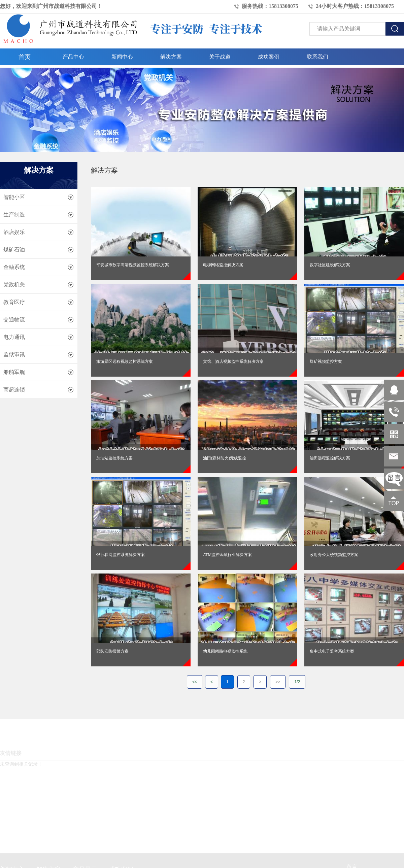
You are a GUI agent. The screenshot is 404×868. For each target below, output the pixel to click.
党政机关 (14, 285)
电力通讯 (14, 337)
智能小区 (14, 197)
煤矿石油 (14, 250)
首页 (25, 55)
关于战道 (220, 54)
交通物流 (14, 320)
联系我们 (317, 54)
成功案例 (269, 54)
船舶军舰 (14, 372)
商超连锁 (14, 390)
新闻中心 (122, 54)
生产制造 (14, 215)
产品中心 (73, 54)
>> (278, 682)
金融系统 (14, 267)
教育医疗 (14, 302)
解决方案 (171, 54)
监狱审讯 (14, 355)
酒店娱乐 (14, 232)
